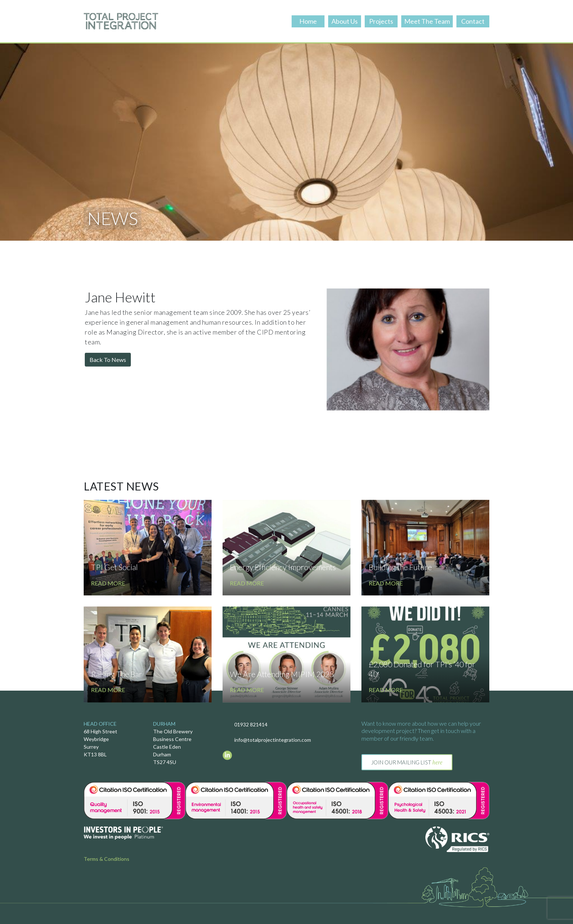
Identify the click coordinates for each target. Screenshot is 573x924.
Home (308, 21)
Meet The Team (427, 21)
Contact (473, 21)
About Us (345, 21)
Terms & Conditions (107, 859)
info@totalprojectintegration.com (273, 740)
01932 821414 (251, 724)
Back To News (108, 380)
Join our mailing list (407, 762)
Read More (108, 628)
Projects (381, 21)
